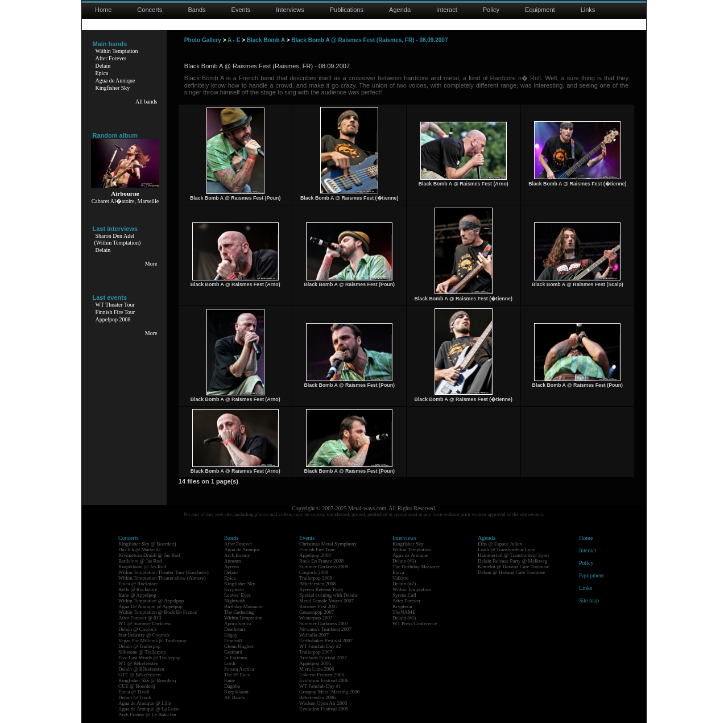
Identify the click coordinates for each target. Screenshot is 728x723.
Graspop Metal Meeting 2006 (329, 692)
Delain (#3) (404, 561)
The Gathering (239, 612)
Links (588, 10)
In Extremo (236, 658)
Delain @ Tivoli (135, 697)
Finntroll (233, 641)
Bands (197, 10)
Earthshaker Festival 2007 (326, 641)
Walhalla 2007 (314, 635)
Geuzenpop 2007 (317, 612)
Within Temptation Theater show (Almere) (162, 578)
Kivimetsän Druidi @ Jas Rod (149, 555)
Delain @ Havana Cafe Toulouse (511, 572)
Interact (447, 10)
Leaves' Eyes (237, 595)
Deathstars (235, 629)
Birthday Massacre (243, 606)
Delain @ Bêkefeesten (141, 669)
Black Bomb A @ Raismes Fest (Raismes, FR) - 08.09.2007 (369, 40)
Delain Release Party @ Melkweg (512, 561)
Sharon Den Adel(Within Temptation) (118, 239)
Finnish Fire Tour (115, 312)
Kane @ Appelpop (137, 595)
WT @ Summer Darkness (145, 623)
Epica (102, 73)
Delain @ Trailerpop (139, 646)
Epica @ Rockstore (138, 584)
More (151, 264)
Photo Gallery (203, 40)
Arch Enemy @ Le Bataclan (147, 714)
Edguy (231, 635)
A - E (234, 40)
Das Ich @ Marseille (140, 550)
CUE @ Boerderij (137, 686)
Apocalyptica (238, 623)
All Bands (234, 697)
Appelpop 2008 (113, 319)
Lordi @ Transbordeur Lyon (507, 550)
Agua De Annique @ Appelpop (150, 606)
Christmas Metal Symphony (328, 544)
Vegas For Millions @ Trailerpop (152, 641)
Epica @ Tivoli (134, 692)
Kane (229, 680)
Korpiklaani (236, 692)
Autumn (233, 561)
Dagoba (232, 686)
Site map (589, 600)
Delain (103, 66)
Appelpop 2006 (315, 663)
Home (103, 10)
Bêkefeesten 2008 (317, 584)
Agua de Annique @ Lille (145, 703)
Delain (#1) (404, 618)
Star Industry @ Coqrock (144, 635)
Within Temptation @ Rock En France (158, 612)
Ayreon (231, 567)
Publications (347, 10)
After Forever (111, 58)
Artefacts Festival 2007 (323, 658)
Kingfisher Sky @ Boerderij (147, 544)
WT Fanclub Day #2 (320, 646)
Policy (491, 10)
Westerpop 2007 (316, 618)
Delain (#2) (404, 584)
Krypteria (234, 589)
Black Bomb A (266, 40)
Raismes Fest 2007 (318, 606)
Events (241, 10)
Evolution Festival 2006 (324, 680)
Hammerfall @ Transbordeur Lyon (513, 555)
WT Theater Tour (115, 305)
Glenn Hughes (239, 646)
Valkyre (400, 578)
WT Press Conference (415, 623)
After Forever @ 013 (140, 618)
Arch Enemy (237, 555)
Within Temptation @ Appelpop (151, 601)
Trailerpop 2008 (316, 578)
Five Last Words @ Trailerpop (149, 658)
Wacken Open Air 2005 (323, 703)
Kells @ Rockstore (138, 589)
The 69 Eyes (237, 675)
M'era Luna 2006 (317, 669)
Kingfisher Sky (113, 88)
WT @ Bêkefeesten (138, 663)
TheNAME (404, 612)
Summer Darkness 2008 (324, 567)
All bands (146, 102)
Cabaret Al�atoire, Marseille (125, 201)
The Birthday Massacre (416, 567)
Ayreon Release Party (321, 589)
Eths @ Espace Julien (500, 544)
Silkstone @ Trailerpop (142, 652)
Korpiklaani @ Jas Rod (142, 567)
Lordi (230, 663)
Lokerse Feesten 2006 (322, 675)
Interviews (290, 10)
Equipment (540, 10)
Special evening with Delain (328, 595)
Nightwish (235, 601)
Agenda (400, 10)
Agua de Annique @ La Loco (148, 709)
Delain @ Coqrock (138, 629)
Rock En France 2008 (321, 561)
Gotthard (233, 652)
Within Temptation (117, 51)
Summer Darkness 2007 (324, 623)
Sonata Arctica (239, 669)
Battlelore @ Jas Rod (140, 561)
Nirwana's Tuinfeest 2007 (325, 629)
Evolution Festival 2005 (324, 709)
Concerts (150, 10)
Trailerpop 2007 (316, 652)
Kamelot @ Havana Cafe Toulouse (513, 567)
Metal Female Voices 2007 (326, 601)
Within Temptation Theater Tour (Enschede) (164, 572)
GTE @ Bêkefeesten (139, 675)
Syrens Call (404, 595)
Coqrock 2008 (314, 572)
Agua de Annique (115, 80)
